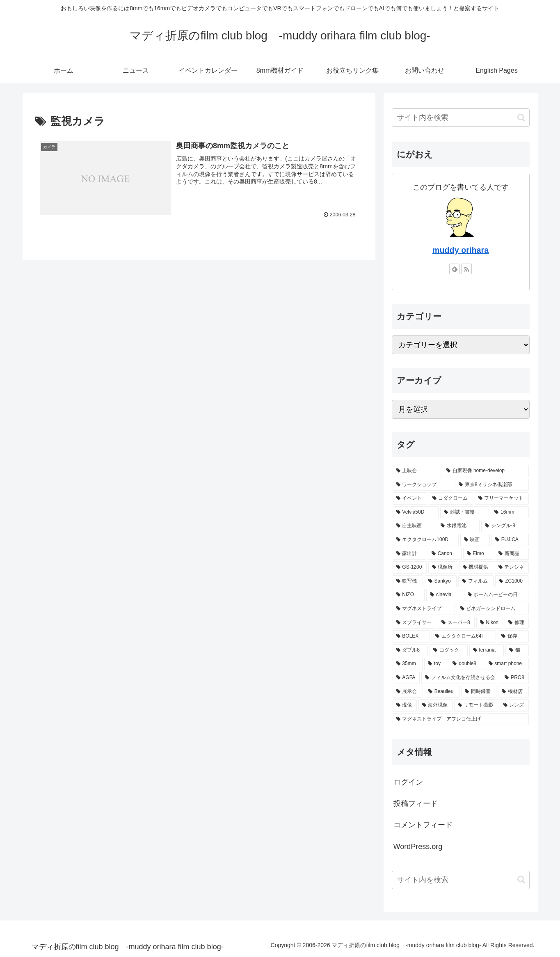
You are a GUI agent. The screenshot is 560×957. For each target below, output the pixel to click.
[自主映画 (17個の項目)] (414, 526)
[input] (461, 118)
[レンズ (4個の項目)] (514, 705)
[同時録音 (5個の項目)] (479, 692)
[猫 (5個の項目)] (517, 650)
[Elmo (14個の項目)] (478, 554)
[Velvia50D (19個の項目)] (416, 512)
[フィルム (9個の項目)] (476, 581)
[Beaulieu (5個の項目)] (442, 692)
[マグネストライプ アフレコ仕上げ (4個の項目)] (461, 719)
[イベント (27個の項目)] (410, 498)
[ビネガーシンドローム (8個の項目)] (493, 609)
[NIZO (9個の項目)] (409, 595)
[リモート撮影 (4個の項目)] (476, 705)
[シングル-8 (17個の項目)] (505, 526)
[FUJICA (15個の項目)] (510, 540)
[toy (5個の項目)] (436, 664)
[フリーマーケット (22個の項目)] (502, 498)
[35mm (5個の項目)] (408, 664)
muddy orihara (461, 250)
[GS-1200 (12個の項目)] (410, 567)
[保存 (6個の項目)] (513, 636)
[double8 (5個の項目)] (466, 664)
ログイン (408, 782)
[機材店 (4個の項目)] (513, 692)
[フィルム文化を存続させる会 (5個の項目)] (460, 678)
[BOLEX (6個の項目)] (411, 636)
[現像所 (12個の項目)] (443, 567)
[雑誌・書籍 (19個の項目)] (465, 512)
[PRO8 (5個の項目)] (515, 678)
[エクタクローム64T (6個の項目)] (464, 636)
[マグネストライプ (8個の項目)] (424, 609)
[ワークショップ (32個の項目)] (423, 485)
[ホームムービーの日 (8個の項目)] (496, 595)
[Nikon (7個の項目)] (490, 623)
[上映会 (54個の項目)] (417, 471)
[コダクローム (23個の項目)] (451, 498)
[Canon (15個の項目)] (445, 554)
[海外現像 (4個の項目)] (435, 705)
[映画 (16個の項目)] (475, 540)
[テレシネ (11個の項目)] (512, 567)
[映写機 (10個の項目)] (408, 581)
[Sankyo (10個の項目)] (441, 581)
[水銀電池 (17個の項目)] (458, 526)
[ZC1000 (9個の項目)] (512, 581)
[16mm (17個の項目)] (510, 512)
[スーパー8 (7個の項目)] (456, 623)
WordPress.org (418, 847)
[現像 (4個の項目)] (405, 705)
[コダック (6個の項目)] (448, 650)
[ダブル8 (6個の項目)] (410, 650)
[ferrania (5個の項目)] (487, 650)
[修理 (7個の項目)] (517, 623)
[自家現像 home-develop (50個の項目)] (486, 471)
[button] (521, 118)
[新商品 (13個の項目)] (512, 554)
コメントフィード (423, 825)
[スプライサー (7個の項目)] (415, 623)
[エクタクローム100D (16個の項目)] (426, 540)
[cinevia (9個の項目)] (444, 595)
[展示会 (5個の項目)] (408, 692)
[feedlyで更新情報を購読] (455, 269)
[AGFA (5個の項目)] (406, 678)
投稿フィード (416, 803)
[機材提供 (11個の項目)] (476, 567)
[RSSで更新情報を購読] (466, 269)
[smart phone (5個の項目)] (507, 664)
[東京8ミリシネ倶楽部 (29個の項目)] (492, 485)
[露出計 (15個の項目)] (409, 554)
